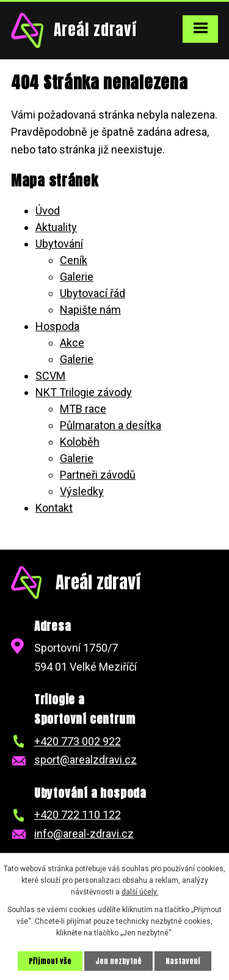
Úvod (48, 211)
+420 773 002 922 (78, 741)
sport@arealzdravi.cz (85, 760)
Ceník (74, 260)
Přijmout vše (50, 961)
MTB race (83, 409)
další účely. (140, 892)
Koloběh (80, 442)
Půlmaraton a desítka (111, 425)
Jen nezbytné (118, 961)
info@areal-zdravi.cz (84, 834)
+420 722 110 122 (78, 815)
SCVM (50, 376)
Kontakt (54, 508)
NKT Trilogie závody (84, 392)
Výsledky (82, 491)
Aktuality (56, 227)
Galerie (77, 277)
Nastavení (183, 961)
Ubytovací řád (93, 293)
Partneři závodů (98, 475)
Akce (72, 343)
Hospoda (57, 326)
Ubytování (59, 244)
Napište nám (90, 310)
